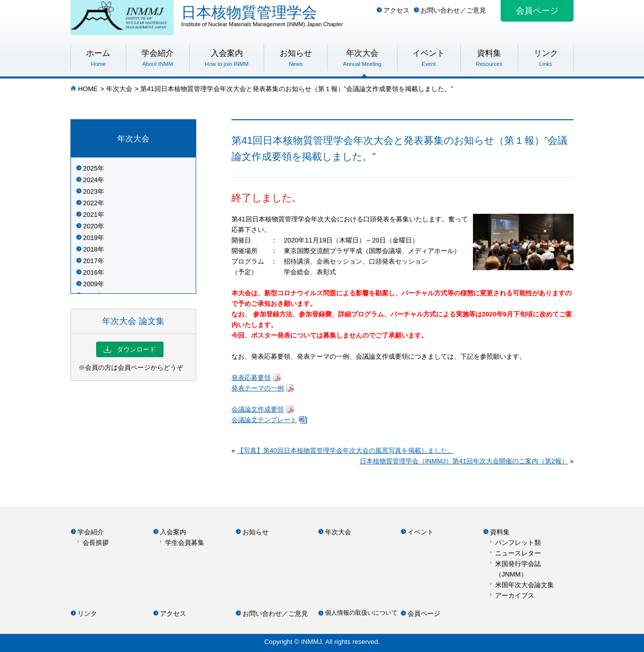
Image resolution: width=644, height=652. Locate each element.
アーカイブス (515, 595)
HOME (88, 89)
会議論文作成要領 (258, 409)
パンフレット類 (518, 543)
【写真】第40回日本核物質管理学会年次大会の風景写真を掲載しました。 (345, 451)
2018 (90, 249)
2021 (90, 215)
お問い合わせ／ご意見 (453, 10)
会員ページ (537, 11)
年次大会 (119, 89)
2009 (90, 284)
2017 (90, 261)
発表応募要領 (251, 378)
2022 (90, 203)
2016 (90, 272)
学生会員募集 (185, 543)
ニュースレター (518, 553)
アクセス (396, 10)
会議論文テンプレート (264, 420)
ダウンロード (130, 349)
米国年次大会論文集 (525, 585)
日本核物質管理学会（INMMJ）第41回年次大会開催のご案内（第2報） (464, 461)
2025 (90, 168)
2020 (90, 226)
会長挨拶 (96, 543)
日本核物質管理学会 (377, 16)
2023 (90, 191)
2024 (90, 180)
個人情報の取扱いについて (361, 613)
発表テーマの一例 (258, 388)
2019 (90, 238)
